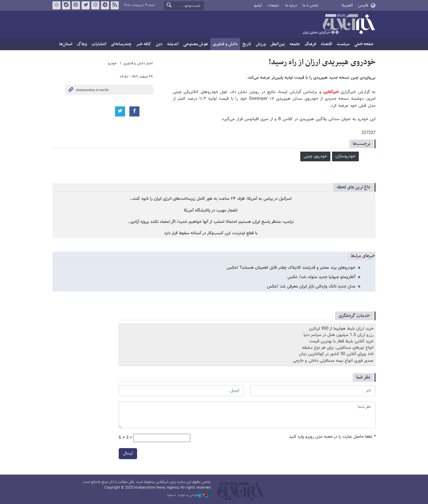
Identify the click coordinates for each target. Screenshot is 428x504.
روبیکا (57, 5)
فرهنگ (310, 44)
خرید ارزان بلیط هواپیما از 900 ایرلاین (341, 329)
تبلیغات (273, 6)
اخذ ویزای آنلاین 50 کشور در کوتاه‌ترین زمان (336, 354)
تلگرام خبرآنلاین (105, 5)
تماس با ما (310, 6)
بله (66, 5)
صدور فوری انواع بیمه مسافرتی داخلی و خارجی (333, 361)
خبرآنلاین (339, 25)
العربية (347, 5)
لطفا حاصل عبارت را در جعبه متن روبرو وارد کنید (332, 437)
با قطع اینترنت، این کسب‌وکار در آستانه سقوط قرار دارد (211, 233)
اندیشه (173, 44)
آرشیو (258, 6)
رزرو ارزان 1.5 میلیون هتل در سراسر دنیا (339, 335)
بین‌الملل (278, 44)
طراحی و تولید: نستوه (189, 495)
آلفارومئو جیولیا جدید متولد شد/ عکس (322, 277)
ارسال (128, 453)
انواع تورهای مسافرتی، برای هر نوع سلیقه (338, 348)
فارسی (363, 5)
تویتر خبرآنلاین (86, 5)
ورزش (261, 44)
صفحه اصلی (364, 44)
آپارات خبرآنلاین (76, 5)
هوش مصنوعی (196, 44)
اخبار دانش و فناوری (138, 63)
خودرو (112, 63)
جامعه (295, 44)
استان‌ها (66, 44)
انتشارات (99, 44)
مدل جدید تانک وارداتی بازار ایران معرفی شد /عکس (311, 286)
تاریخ (247, 44)
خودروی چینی (315, 156)
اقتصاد (326, 44)
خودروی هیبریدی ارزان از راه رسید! (322, 62)
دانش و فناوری (225, 44)
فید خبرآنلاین (115, 5)
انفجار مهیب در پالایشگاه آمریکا (211, 211)
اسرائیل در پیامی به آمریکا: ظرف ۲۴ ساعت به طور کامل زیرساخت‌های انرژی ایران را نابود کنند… (211, 199)
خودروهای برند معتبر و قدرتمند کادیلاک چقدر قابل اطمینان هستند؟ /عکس (291, 268)
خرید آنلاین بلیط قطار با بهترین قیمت (341, 342)
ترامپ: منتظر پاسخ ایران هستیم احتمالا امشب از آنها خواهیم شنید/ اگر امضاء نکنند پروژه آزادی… (211, 222)
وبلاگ (82, 44)
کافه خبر (144, 44)
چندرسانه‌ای (121, 44)
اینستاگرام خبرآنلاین (95, 5)
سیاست (343, 44)
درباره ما (291, 6)
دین (159, 44)
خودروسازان (345, 156)
